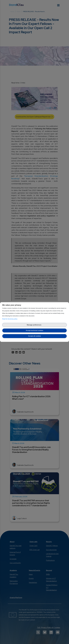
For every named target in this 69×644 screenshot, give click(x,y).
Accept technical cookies (34, 330)
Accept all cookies (34, 336)
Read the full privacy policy (10, 319)
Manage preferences (35, 325)
